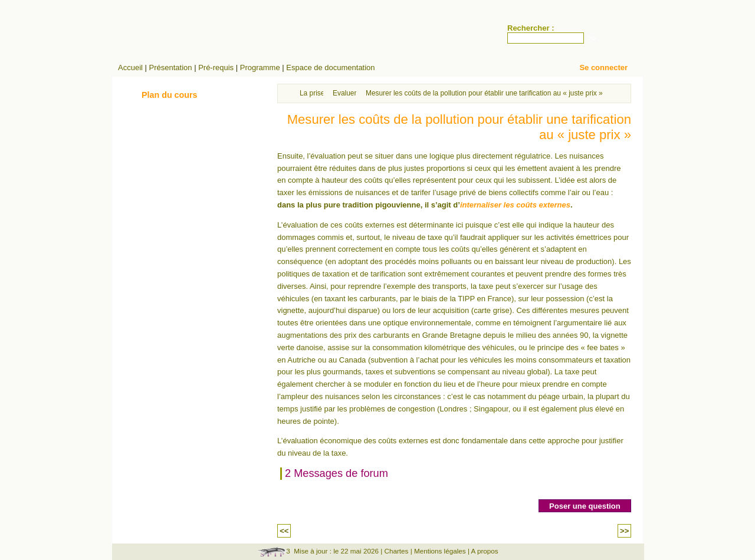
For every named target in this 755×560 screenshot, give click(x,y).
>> (624, 531)
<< (284, 531)
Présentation (171, 67)
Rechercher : (531, 28)
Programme (260, 67)
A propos (485, 551)
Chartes (396, 551)
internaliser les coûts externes (515, 205)
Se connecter (603, 67)
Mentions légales (440, 551)
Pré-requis (216, 67)
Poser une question (585, 506)
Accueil (130, 67)
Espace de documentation (330, 67)
